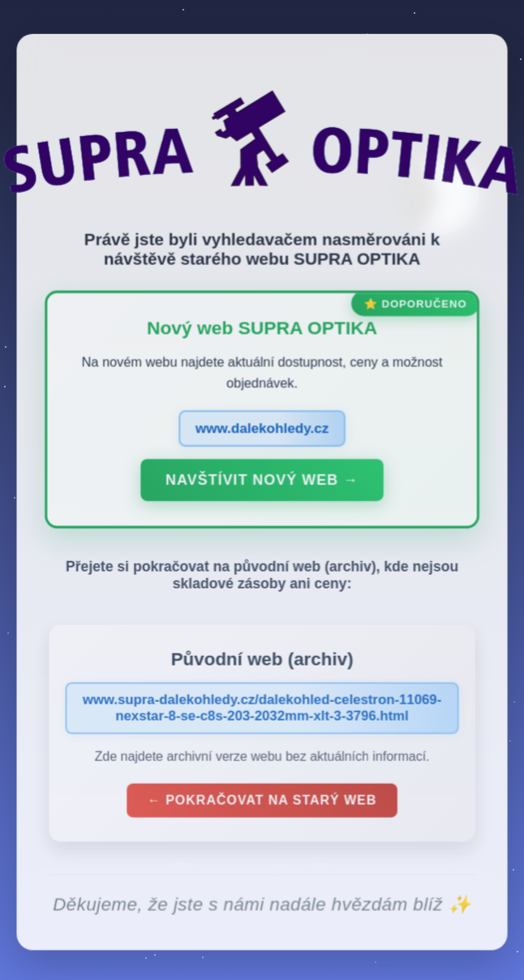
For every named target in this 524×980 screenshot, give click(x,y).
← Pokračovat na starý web (262, 805)
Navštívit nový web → (262, 486)
